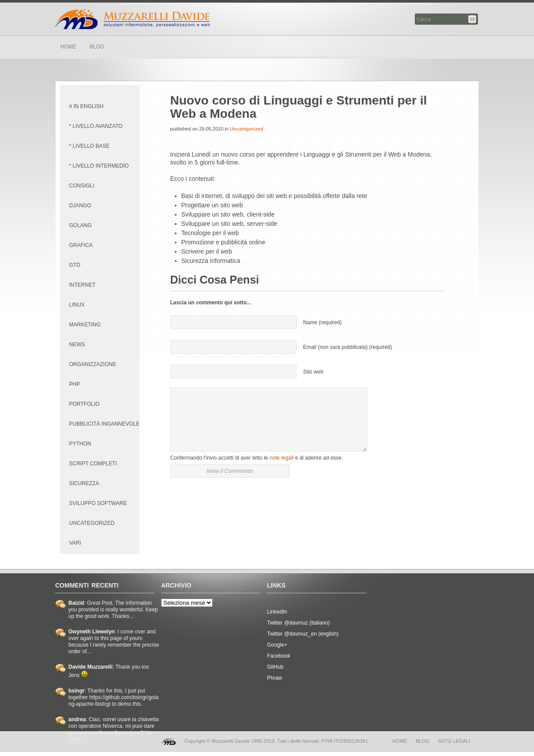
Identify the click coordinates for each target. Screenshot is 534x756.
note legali (282, 458)
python (80, 444)
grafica (81, 245)
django (80, 206)
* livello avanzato (96, 126)
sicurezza (84, 483)
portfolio (85, 404)
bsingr (77, 691)
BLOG (97, 47)
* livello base (90, 146)
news (77, 344)
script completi (93, 464)
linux (77, 305)
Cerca (473, 19)
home (400, 741)
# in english (86, 106)
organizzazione (93, 364)
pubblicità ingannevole (105, 424)
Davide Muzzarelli (132, 19)
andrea (77, 719)
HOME (68, 47)
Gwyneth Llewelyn (92, 632)
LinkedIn (277, 612)
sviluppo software (98, 503)
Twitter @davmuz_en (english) (303, 634)
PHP (75, 384)
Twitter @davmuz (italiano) (298, 623)
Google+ (277, 645)
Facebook (279, 656)
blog (423, 741)
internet (83, 285)
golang (81, 225)
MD (168, 741)
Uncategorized (92, 523)
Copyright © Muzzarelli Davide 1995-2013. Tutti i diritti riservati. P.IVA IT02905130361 (276, 741)
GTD (75, 265)
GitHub (275, 667)
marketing (85, 325)
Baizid (76, 603)
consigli (82, 186)
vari (75, 543)
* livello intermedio (99, 166)
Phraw (275, 678)
